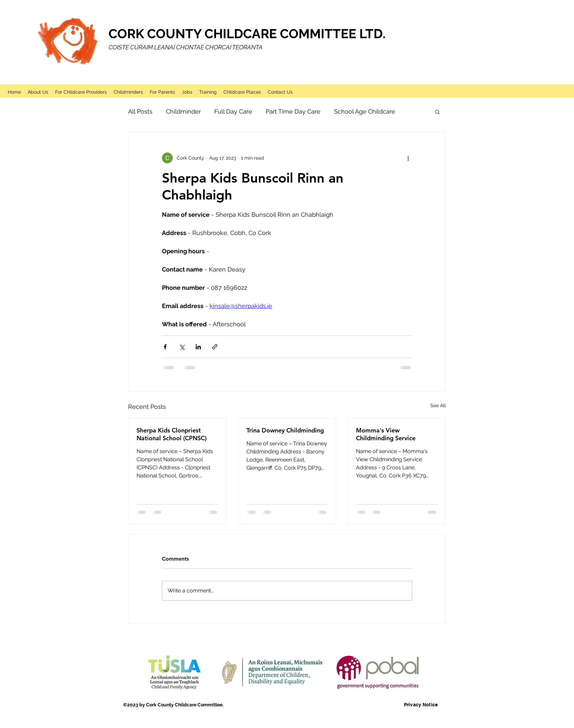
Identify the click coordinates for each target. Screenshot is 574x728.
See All (438, 405)
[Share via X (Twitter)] (182, 347)
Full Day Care (233, 111)
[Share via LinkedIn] (198, 347)
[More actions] (408, 158)
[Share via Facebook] (165, 347)
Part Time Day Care (293, 111)
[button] (437, 112)
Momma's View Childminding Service (386, 434)
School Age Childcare (365, 111)
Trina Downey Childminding (285, 430)
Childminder (183, 111)
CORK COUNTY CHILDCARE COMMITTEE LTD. (247, 34)
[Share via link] (215, 347)
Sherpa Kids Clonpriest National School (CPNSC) (172, 434)
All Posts (140, 111)
